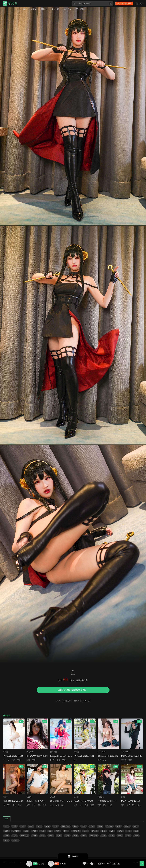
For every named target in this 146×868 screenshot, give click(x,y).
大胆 (128, 831)
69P (103, 864)
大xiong (109, 826)
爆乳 (136, 836)
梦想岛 (13, 4)
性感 (13, 760)
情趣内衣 (65, 826)
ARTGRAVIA (126, 752)
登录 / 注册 (139, 3)
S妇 (136, 831)
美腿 (75, 826)
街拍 (6, 840)
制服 (66, 831)
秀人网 (5, 752)
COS (6, 826)
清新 (92, 805)
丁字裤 (124, 760)
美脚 (34, 831)
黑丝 (31, 826)
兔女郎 (15, 840)
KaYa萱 (63, 864)
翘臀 (120, 831)
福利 (47, 826)
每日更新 (55, 9)
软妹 (63, 805)
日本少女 (24, 836)
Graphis (77, 797)
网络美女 (42, 864)
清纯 (58, 831)
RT (4, 805)
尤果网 (29, 797)
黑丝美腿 (94, 836)
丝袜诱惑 (16, 831)
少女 (103, 836)
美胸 (100, 826)
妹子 (28, 805)
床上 (14, 805)
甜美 (139, 805)
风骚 (75, 836)
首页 (24, 9)
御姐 (84, 836)
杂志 (6, 831)
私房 (119, 826)
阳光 (51, 836)
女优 (76, 805)
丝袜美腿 (76, 831)
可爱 (99, 805)
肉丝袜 (95, 831)
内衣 (136, 826)
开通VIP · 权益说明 (124, 3)
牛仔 (110, 805)
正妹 (76, 760)
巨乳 (9, 805)
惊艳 (39, 805)
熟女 (59, 836)
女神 (58, 760)
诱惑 (14, 826)
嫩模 (84, 826)
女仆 (34, 836)
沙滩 (28, 760)
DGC (123, 797)
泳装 (112, 836)
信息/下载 (116, 864)
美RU (127, 826)
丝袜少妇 (6, 760)
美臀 (19, 760)
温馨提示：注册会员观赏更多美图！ (73, 690)
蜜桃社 (5, 797)
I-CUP (52, 760)
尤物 (26, 831)
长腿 (67, 836)
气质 (128, 836)
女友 (81, 805)
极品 (99, 760)
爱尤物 (53, 797)
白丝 (120, 836)
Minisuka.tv (102, 752)
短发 (15, 836)
